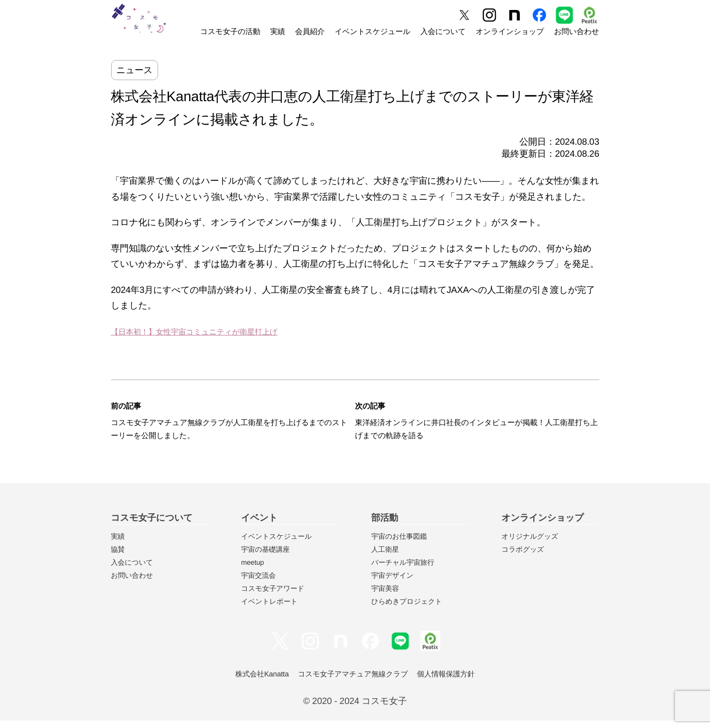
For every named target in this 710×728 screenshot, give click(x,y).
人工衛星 (385, 557)
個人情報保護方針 (454, 682)
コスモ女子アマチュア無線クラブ (352, 682)
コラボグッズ (523, 557)
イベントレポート (269, 609)
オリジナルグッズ (530, 544)
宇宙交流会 (258, 583)
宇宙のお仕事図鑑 (399, 544)
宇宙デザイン (392, 583)
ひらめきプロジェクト (407, 609)
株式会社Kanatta (254, 682)
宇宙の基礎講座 (265, 557)
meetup (253, 570)
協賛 (118, 557)
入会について (443, 32)
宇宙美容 (385, 596)
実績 (278, 32)
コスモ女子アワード (273, 596)
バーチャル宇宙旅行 (403, 570)
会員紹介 (310, 32)
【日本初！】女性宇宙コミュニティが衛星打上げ (210, 331)
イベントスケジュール (373, 32)
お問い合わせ (576, 32)
